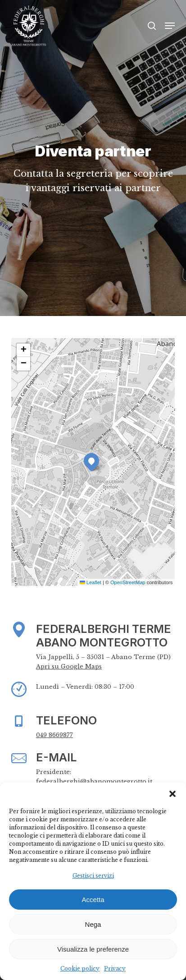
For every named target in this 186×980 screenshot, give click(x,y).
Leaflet (91, 582)
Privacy (115, 969)
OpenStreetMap (128, 582)
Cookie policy (80, 969)
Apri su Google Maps (69, 666)
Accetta (93, 900)
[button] (172, 794)
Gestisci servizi (93, 876)
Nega (93, 924)
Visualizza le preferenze (93, 949)
